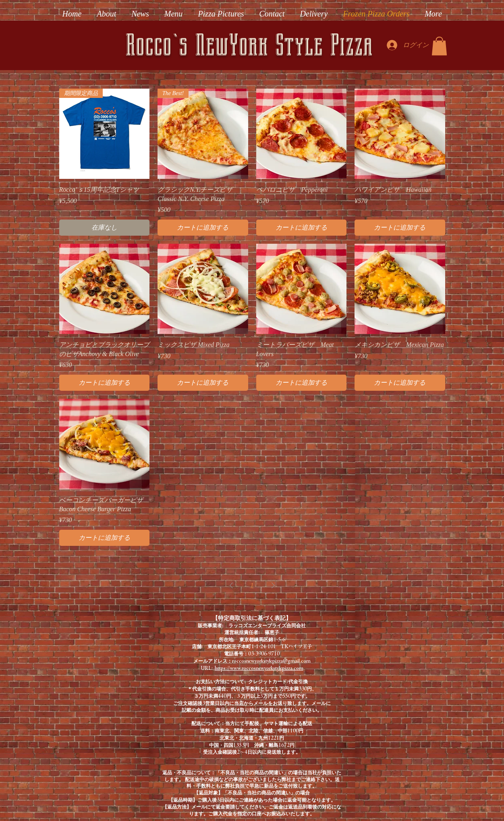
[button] (439, 46)
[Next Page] (273, 585)
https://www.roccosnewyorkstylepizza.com (259, 668)
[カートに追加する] (203, 228)
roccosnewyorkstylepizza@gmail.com (271, 661)
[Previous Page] (231, 585)
